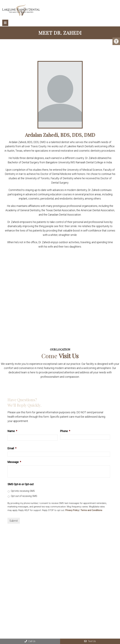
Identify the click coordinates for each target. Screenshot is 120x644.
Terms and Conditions (91, 510)
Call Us (30, 641)
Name (12, 431)
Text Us (90, 641)
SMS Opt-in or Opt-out (21, 484)
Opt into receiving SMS (23, 491)
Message (14, 462)
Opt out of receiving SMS (24, 496)
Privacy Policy (72, 510)
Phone (65, 431)
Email (12, 448)
